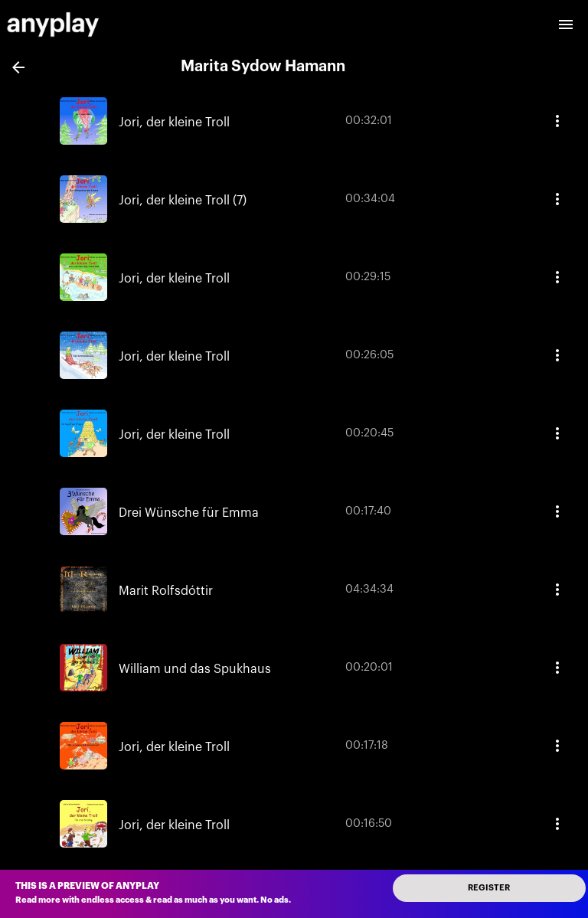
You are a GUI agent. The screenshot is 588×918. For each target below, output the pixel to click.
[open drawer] (566, 25)
